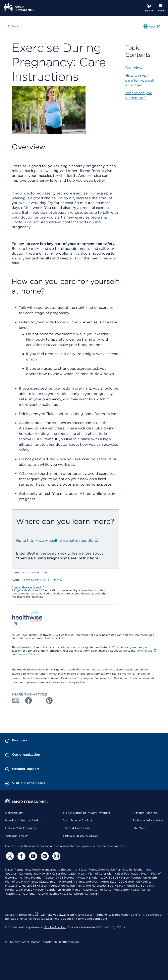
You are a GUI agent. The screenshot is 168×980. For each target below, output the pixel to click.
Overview (134, 68)
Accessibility (14, 813)
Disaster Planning (145, 813)
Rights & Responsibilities (80, 836)
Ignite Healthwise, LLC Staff (43, 580)
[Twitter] (9, 856)
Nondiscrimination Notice (23, 820)
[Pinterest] (44, 856)
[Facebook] (21, 856)
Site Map (138, 828)
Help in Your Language (21, 828)
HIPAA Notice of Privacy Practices (87, 813)
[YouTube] (33, 856)
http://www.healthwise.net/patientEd (63, 540)
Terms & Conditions (77, 828)
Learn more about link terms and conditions (77, 919)
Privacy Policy (28, 654)
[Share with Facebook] (27, 701)
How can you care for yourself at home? (140, 80)
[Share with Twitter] (38, 701)
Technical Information (148, 820)
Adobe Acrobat (57, 927)
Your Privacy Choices (78, 820)
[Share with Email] (16, 701)
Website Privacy (16, 836)
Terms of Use (146, 651)
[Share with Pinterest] (49, 701)
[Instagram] (56, 856)
